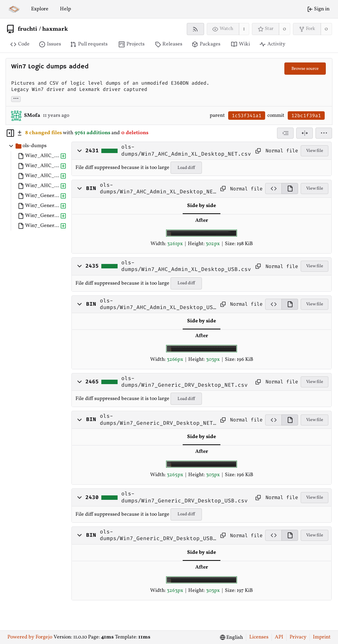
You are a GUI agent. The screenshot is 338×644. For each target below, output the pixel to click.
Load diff (186, 168)
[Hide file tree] (10, 133)
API (279, 637)
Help (65, 9)
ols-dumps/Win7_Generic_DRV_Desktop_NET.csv (185, 382)
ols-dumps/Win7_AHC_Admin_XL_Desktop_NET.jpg (158, 189)
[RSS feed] (195, 29)
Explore (40, 9)
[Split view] (305, 133)
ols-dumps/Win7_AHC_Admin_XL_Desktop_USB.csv (186, 266)
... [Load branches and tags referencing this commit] (16, 99)
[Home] (14, 9)
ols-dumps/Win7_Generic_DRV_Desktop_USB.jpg (158, 535)
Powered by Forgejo (30, 637)
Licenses (259, 637)
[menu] (324, 133)
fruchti (28, 29)
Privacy (298, 637)
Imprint (322, 637)
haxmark (55, 29)
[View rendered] (290, 189)
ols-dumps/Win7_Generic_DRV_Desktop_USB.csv (185, 497)
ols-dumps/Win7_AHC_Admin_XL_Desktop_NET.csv (186, 150)
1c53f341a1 (247, 116)
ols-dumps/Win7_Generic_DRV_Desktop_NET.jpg (158, 420)
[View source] (273, 189)
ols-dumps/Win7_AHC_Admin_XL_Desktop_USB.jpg (158, 304)
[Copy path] (258, 151)
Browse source (305, 69)
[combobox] (285, 133)
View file (315, 151)
